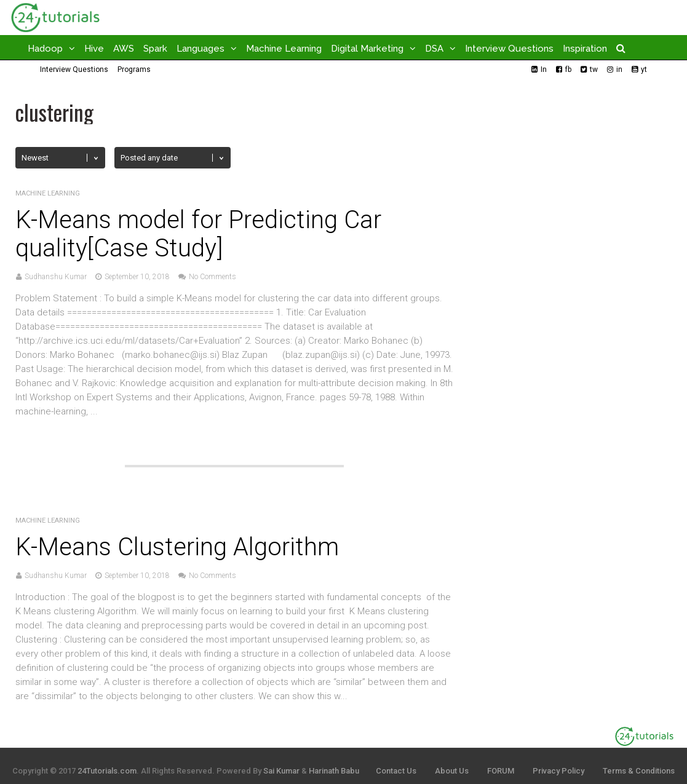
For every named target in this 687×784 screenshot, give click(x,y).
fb (568, 69)
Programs (134, 69)
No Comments (212, 277)
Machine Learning (284, 48)
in (619, 69)
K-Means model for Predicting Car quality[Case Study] (198, 234)
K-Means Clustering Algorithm (177, 547)
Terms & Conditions (639, 771)
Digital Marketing (367, 48)
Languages (201, 48)
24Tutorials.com (107, 771)
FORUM (501, 771)
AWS (124, 48)
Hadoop (45, 48)
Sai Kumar (281, 771)
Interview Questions (509, 48)
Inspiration (585, 48)
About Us (452, 771)
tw (594, 69)
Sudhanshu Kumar (56, 277)
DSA (434, 48)
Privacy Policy (558, 771)
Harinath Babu (334, 771)
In (544, 69)
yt (644, 69)
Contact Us (396, 771)
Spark (155, 48)
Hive (94, 48)
